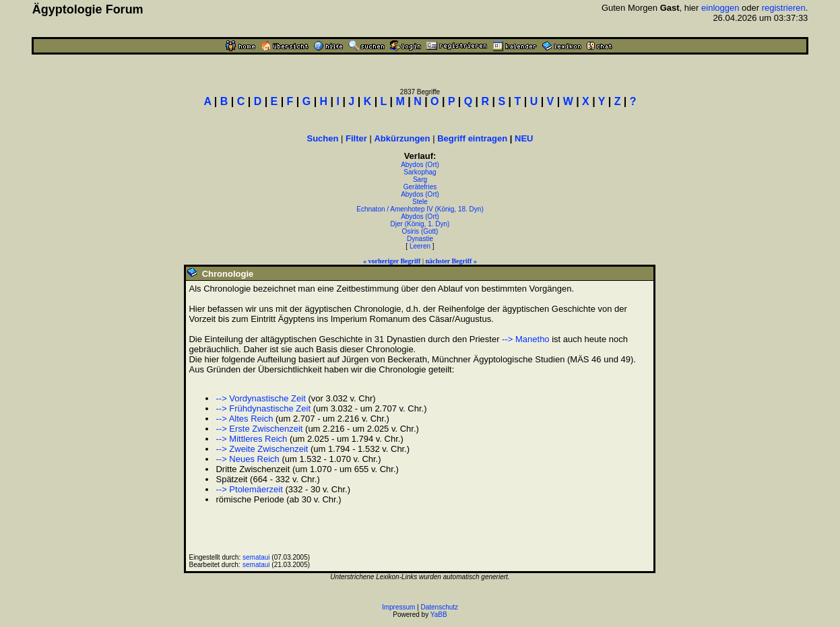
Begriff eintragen (472, 138)
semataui (256, 557)
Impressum (398, 607)
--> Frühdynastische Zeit (263, 408)
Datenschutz (440, 607)
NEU (524, 138)
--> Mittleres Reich (251, 439)
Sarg (420, 179)
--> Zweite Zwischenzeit (262, 449)
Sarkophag (420, 172)
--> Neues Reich (247, 459)
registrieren (784, 8)
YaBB (439, 615)
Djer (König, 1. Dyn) (420, 224)
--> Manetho (525, 339)
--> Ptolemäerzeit (249, 489)
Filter (356, 138)
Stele (420, 202)
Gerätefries (420, 187)
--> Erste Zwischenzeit (259, 429)
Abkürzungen (402, 138)
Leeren (420, 246)
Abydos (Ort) (420, 165)
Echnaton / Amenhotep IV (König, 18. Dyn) (420, 209)
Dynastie (420, 239)
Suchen (322, 138)
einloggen (720, 8)
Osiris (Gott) (420, 231)
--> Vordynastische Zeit (260, 398)
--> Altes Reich (244, 419)
